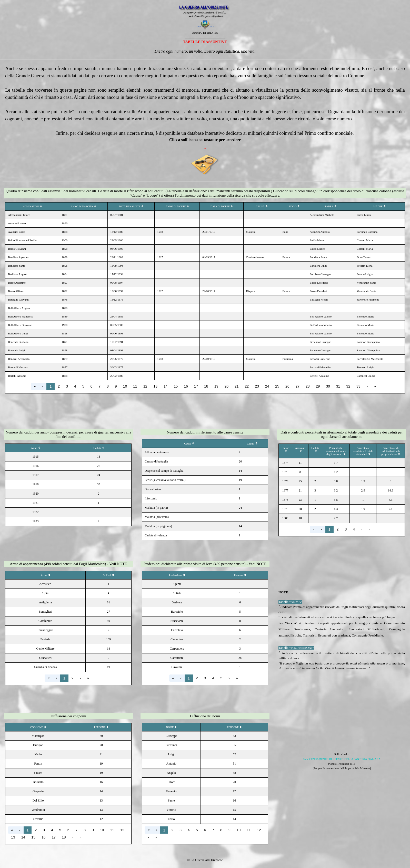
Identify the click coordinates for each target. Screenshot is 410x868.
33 (358, 386)
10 (125, 386)
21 (237, 386)
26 (287, 386)
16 (186, 386)
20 (226, 386)
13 (155, 386)
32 (348, 386)
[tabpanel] (205, 30)
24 (267, 386)
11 (135, 386)
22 (247, 386)
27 (297, 386)
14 (166, 386)
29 (318, 386)
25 (277, 386)
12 (145, 386)
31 (338, 386)
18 (206, 386)
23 (257, 386)
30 (328, 386)
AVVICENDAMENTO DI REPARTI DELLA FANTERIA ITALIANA (342, 759)
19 (216, 386)
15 (176, 386)
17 (196, 386)
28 (308, 386)
